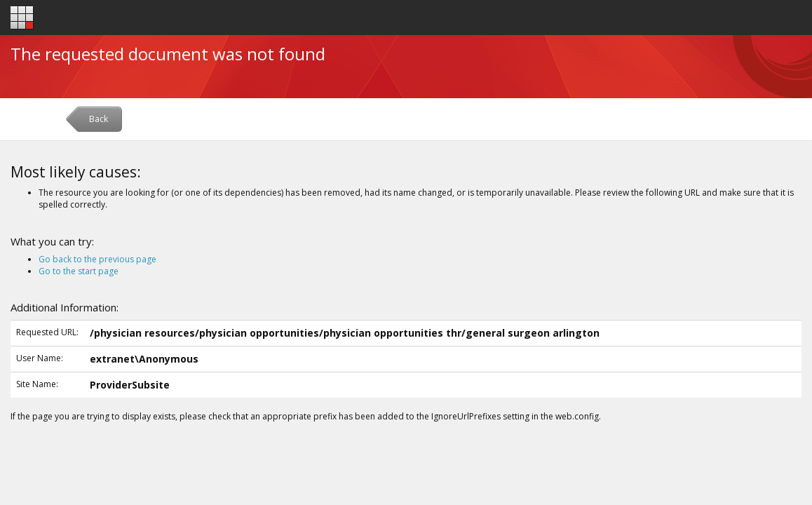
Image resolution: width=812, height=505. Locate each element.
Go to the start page (79, 271)
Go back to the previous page (97, 259)
